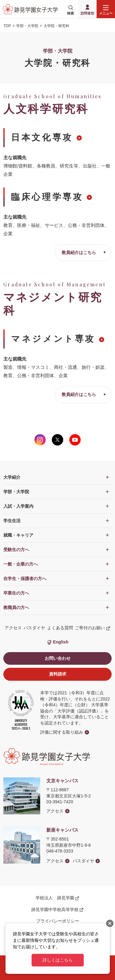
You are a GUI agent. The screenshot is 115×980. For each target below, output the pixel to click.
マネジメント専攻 (53, 339)
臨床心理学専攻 (47, 197)
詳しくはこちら (58, 960)
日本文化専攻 (42, 137)
